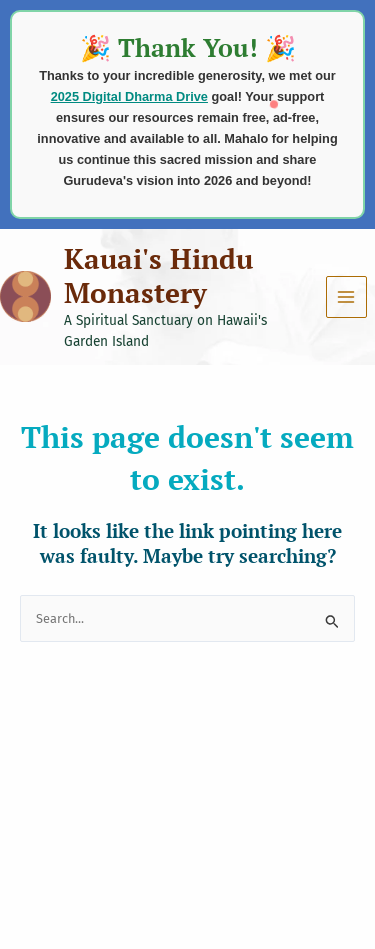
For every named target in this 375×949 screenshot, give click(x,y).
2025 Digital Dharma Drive (129, 96)
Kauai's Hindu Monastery (158, 276)
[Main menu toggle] (346, 296)
